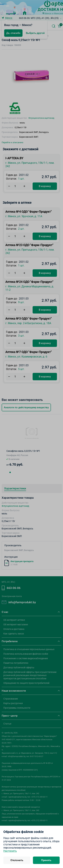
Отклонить (17, 860)
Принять (46, 860)
